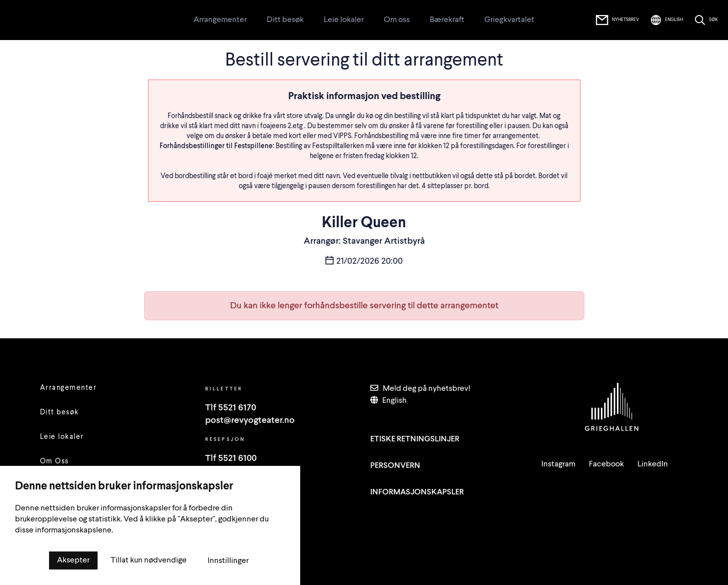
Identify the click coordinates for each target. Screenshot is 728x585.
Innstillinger (228, 561)
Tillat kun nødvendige (149, 560)
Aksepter (73, 560)
